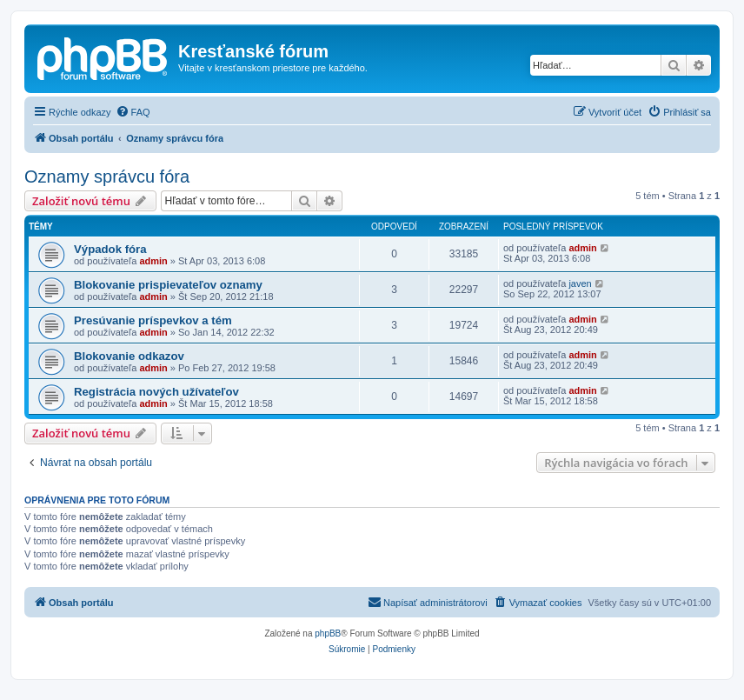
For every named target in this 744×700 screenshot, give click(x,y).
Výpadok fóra (110, 249)
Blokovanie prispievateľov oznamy (168, 285)
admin (153, 261)
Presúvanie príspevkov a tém (153, 320)
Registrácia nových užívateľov (156, 392)
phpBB (328, 633)
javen (580, 283)
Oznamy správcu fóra (107, 177)
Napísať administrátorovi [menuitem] (428, 602)
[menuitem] (133, 112)
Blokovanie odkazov (129, 356)
